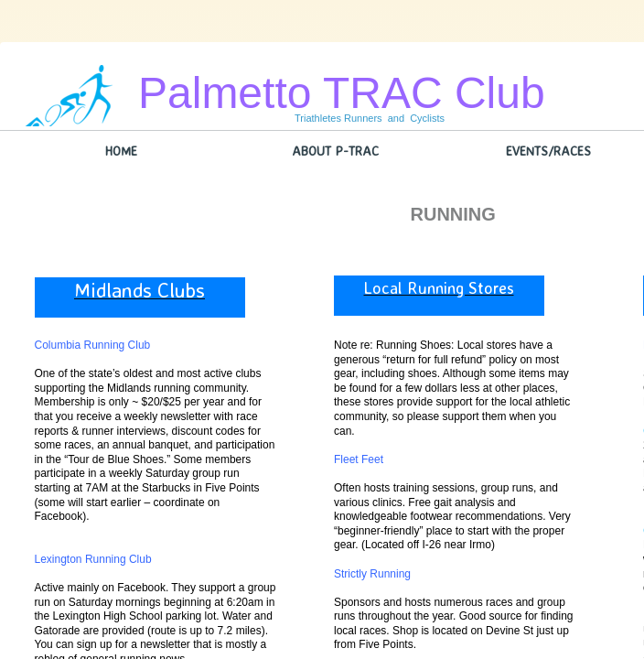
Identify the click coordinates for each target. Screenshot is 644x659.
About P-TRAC (335, 151)
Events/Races (548, 151)
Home (121, 151)
